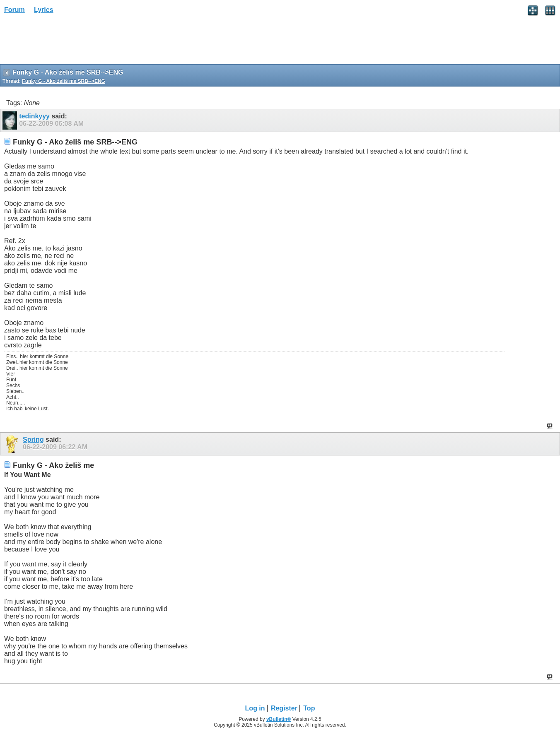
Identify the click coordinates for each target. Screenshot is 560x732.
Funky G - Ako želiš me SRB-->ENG (64, 81)
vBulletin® (279, 719)
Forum (14, 10)
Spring (33, 439)
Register (284, 708)
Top (309, 708)
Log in (255, 708)
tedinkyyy (34, 116)
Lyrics (44, 10)
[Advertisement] (66, 42)
